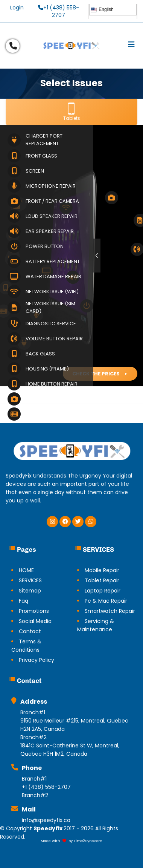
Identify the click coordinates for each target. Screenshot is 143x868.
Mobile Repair (102, 570)
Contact (30, 631)
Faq (24, 601)
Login (17, 8)
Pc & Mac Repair (106, 601)
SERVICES (30, 580)
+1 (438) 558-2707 (59, 11)
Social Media (35, 621)
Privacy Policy (37, 660)
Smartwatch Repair (110, 611)
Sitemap (30, 591)
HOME (26, 570)
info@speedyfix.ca (46, 820)
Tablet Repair (102, 580)
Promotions (34, 611)
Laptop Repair (103, 591)
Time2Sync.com (88, 841)
